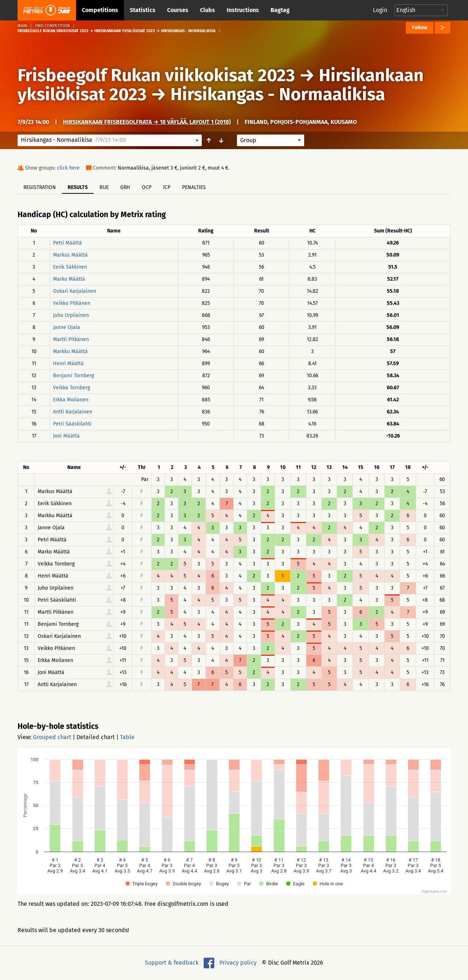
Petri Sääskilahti (72, 424)
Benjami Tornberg (73, 376)
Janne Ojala (67, 327)
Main (22, 26)
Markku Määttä (70, 351)
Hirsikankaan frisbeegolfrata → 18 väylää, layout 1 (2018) (147, 122)
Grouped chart (52, 737)
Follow (420, 28)
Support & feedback (172, 963)
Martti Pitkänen (71, 339)
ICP (167, 187)
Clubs (207, 10)
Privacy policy (238, 963)
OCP (147, 187)
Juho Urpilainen (71, 315)
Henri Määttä (68, 364)
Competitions (100, 10)
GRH (125, 187)
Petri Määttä (67, 243)
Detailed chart (96, 737)
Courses (178, 10)
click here (68, 168)
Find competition (52, 26)
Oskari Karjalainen (75, 291)
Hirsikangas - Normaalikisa (278, 94)
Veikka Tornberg (71, 388)
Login (380, 10)
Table (127, 737)
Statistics (143, 10)
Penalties (194, 187)
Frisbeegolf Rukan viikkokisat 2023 (156, 75)
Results (78, 187)
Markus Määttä (70, 255)
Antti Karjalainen (73, 412)
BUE (104, 187)
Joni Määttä (66, 436)
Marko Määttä (69, 279)
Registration (40, 187)
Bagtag (280, 10)
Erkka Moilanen (71, 400)
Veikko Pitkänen (72, 303)
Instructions (243, 10)
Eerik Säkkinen (70, 267)
